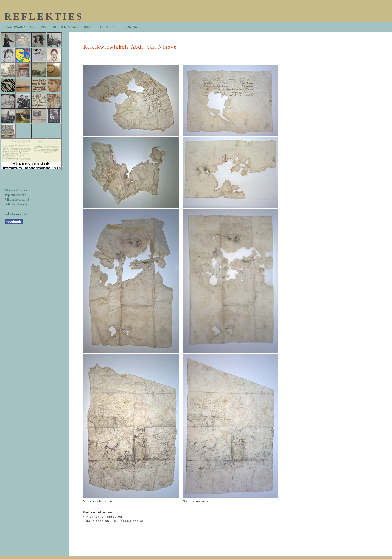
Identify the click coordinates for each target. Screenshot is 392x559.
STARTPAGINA (15, 27)
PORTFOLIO (109, 27)
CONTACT (132, 27)
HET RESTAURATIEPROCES (73, 27)
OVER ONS (38, 27)
